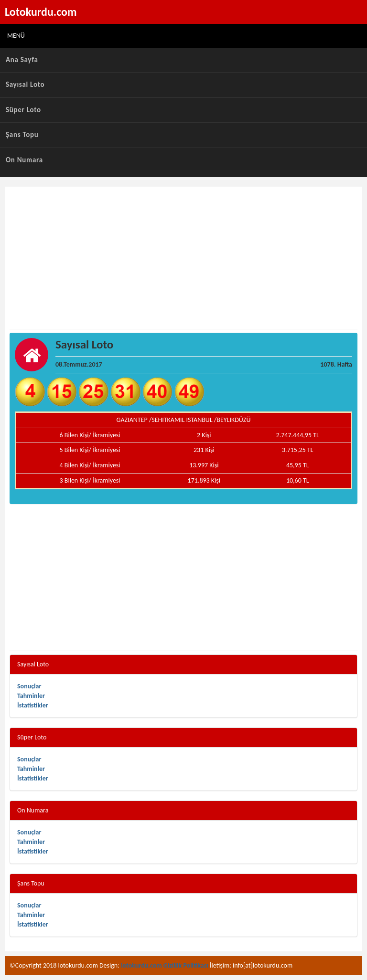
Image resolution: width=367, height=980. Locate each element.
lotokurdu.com (141, 965)
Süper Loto (23, 110)
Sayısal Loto (25, 84)
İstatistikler (33, 705)
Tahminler (31, 696)
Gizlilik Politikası (186, 965)
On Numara (24, 160)
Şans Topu (22, 135)
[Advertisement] (183, 258)
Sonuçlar (29, 686)
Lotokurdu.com (41, 12)
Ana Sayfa (22, 60)
